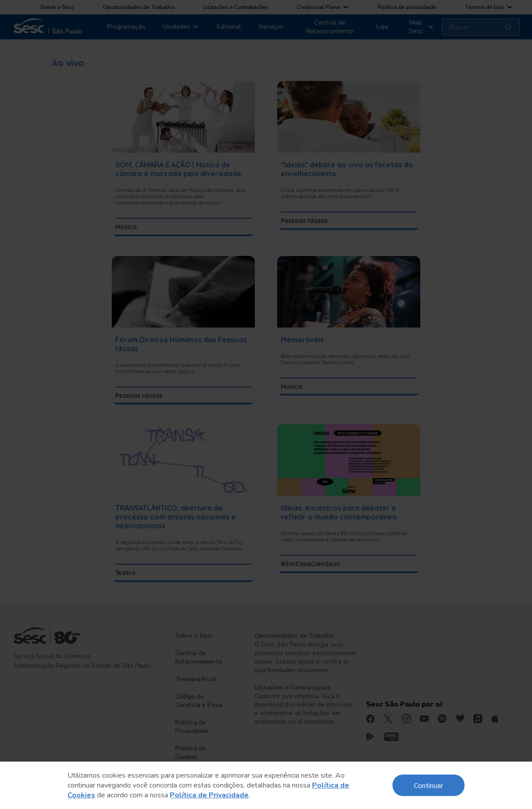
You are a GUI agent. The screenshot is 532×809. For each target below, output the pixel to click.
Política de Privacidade (209, 795)
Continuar (429, 785)
